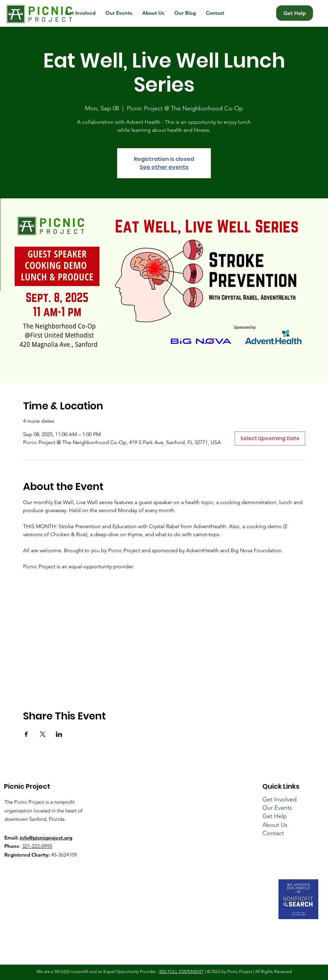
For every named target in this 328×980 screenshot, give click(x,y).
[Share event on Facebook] (26, 734)
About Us (275, 825)
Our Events (277, 808)
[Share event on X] (43, 734)
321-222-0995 (37, 846)
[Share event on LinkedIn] (59, 734)
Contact (273, 833)
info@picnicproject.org (46, 838)
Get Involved (279, 799)
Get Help (275, 816)
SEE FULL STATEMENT (181, 971)
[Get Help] (295, 13)
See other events (164, 167)
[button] (80, 13)
